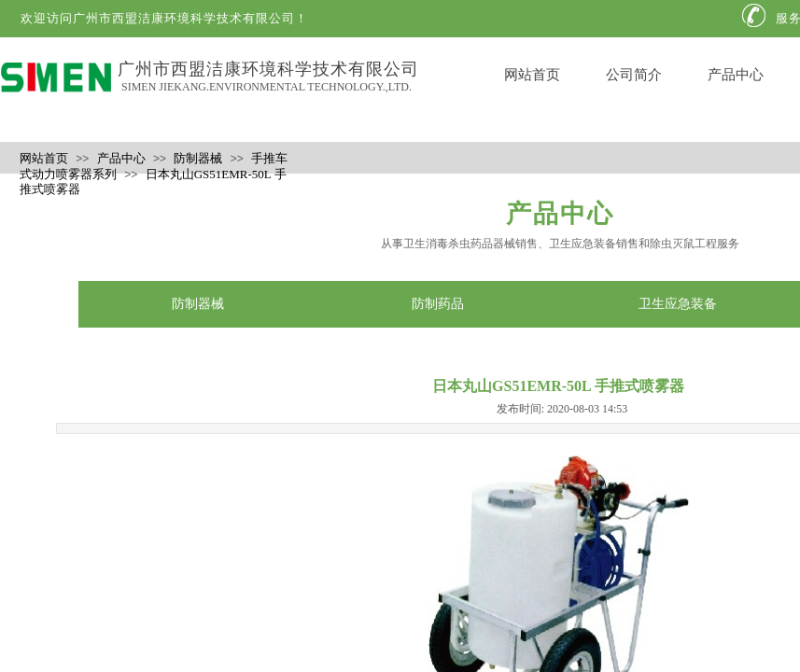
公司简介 (634, 75)
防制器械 (198, 158)
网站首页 (532, 75)
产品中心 (736, 75)
